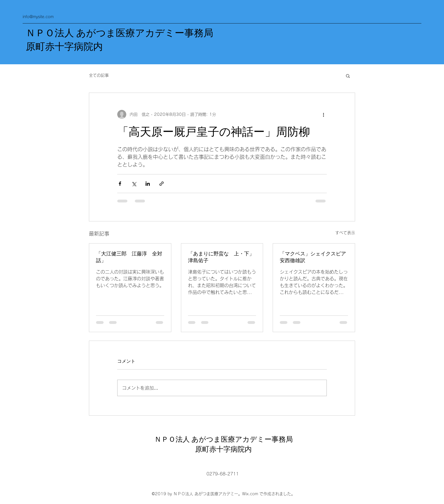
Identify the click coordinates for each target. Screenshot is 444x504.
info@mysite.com (38, 17)
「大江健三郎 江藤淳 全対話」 (129, 257)
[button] (348, 76)
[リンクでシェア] (162, 184)
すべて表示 (345, 233)
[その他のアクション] (323, 114)
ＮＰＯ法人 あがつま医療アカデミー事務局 (119, 33)
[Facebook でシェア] (120, 184)
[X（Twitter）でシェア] (134, 184)
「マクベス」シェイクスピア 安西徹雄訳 (314, 257)
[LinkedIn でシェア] (148, 184)
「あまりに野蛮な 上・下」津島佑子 (221, 257)
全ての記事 (99, 75)
